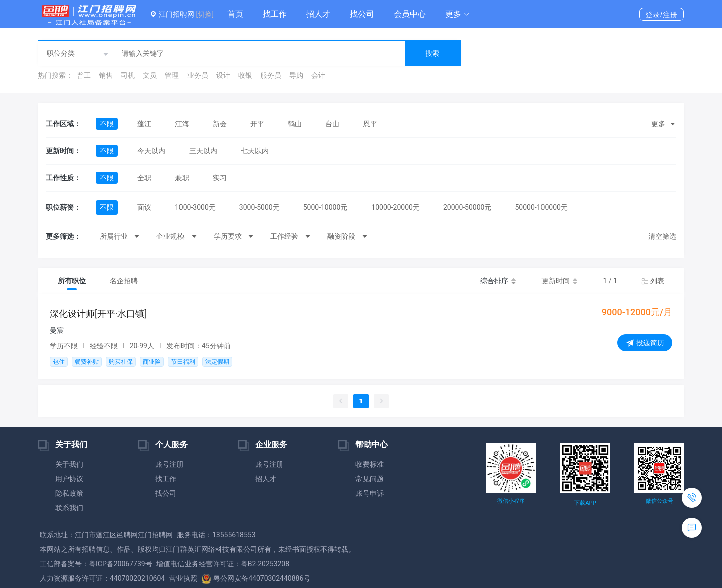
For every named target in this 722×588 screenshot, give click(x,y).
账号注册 (169, 464)
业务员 (198, 75)
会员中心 (410, 14)
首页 (235, 14)
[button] (458, 14)
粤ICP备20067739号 (121, 564)
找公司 (362, 14)
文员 (150, 75)
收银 (245, 75)
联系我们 (69, 508)
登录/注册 (662, 15)
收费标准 (370, 464)
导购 (296, 75)
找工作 (275, 14)
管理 (172, 75)
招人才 (318, 14)
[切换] (204, 14)
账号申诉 (370, 493)
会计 (318, 75)
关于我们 (69, 464)
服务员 (271, 75)
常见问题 (370, 479)
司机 (128, 75)
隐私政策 (69, 493)
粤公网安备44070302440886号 (256, 578)
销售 (106, 75)
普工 (84, 75)
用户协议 (69, 479)
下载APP (585, 503)
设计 (223, 75)
